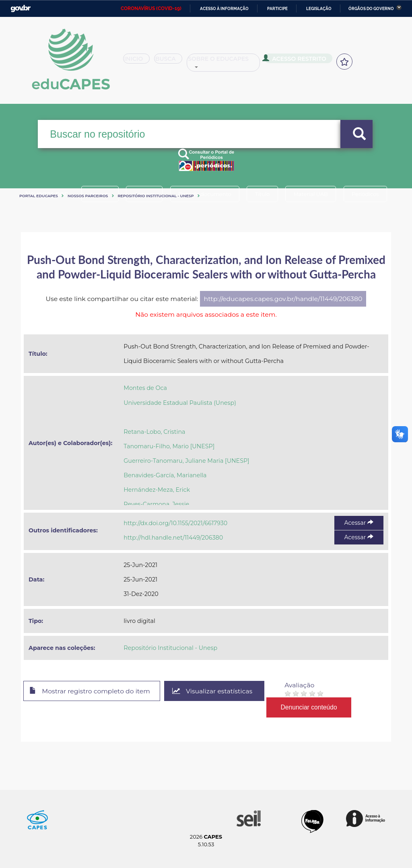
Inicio (139, 62)
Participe (277, 9)
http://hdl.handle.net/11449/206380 (173, 538)
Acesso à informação (224, 9)
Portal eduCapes (39, 196)
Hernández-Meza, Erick (157, 490)
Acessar (359, 523)
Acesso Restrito (306, 61)
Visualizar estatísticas (214, 691)
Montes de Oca (145, 388)
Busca (175, 62)
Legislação (319, 9)
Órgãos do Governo (371, 9)
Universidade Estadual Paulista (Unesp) (180, 403)
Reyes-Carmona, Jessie (156, 504)
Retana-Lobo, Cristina (154, 432)
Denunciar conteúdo (310, 707)
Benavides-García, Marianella (165, 475)
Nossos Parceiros (88, 196)
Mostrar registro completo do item (90, 691)
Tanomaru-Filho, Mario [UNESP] (169, 446)
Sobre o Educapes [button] (236, 62)
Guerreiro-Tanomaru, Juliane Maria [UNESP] (186, 461)
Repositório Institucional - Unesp (156, 196)
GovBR (21, 9)
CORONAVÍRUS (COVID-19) (151, 8)
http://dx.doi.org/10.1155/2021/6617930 (175, 523)
